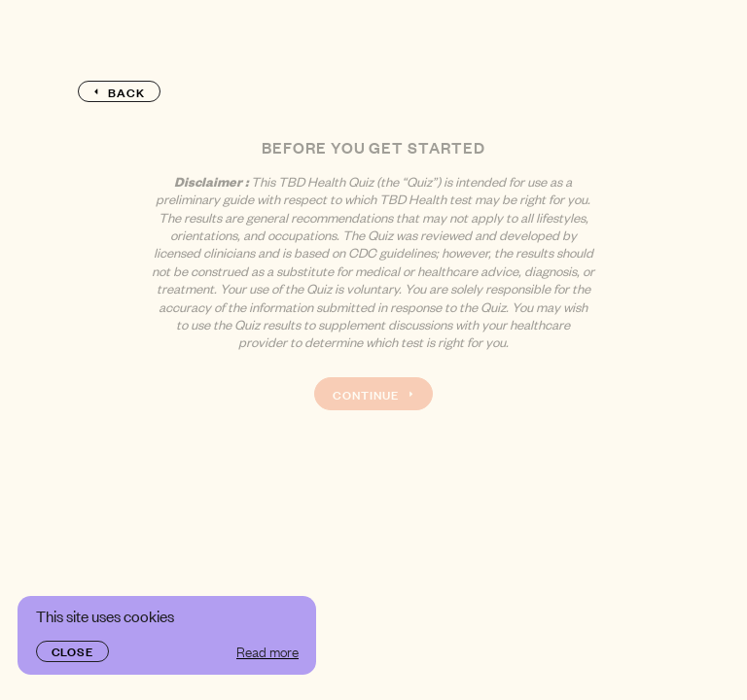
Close (73, 650)
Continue (373, 394)
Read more (267, 651)
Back (119, 91)
